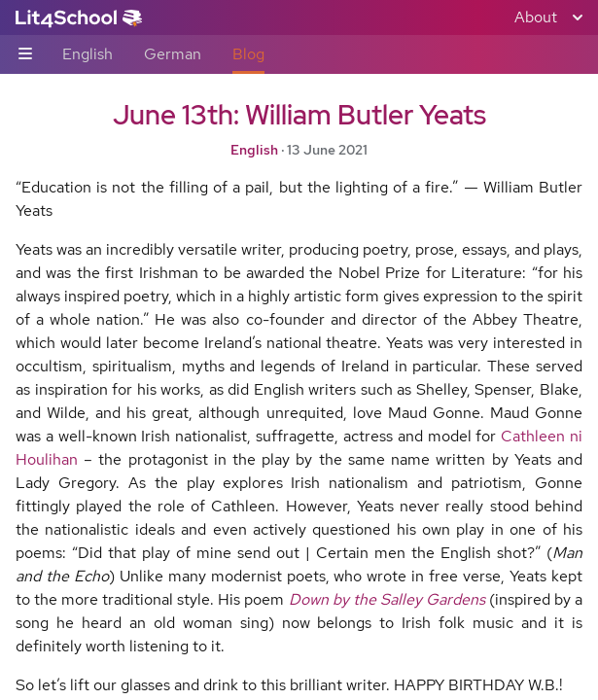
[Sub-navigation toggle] (25, 55)
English (88, 54)
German (173, 54)
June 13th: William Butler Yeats (299, 115)
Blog (248, 54)
